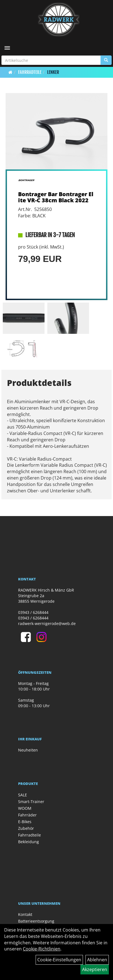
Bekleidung (29, 842)
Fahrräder (27, 815)
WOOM (25, 808)
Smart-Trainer (31, 802)
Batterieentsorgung (36, 921)
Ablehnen (97, 960)
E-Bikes (25, 822)
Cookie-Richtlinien (42, 949)
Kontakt (25, 914)
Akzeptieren (95, 969)
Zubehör (26, 828)
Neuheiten (28, 750)
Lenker (53, 72)
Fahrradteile (30, 72)
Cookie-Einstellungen (59, 960)
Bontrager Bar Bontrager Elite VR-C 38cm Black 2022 (56, 197)
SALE (23, 795)
